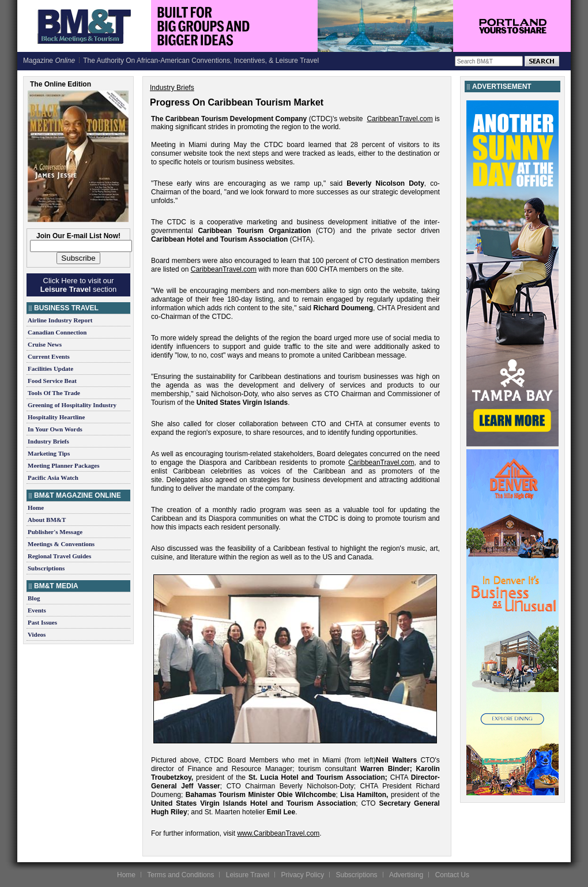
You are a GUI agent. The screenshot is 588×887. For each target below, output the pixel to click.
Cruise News (45, 344)
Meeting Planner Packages (63, 465)
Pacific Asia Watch (53, 478)
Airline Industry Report (60, 320)
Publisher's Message (55, 532)
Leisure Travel (248, 875)
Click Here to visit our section (78, 285)
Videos (37, 634)
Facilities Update (50, 369)
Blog (34, 598)
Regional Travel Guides (59, 556)
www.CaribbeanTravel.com (278, 833)
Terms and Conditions (180, 875)
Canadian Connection (57, 332)
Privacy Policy (302, 875)
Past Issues (42, 622)
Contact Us (452, 875)
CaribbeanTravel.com (399, 119)
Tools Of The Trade (54, 393)
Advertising (406, 875)
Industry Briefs (48, 441)
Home (36, 508)
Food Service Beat (52, 381)
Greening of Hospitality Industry (72, 405)
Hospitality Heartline (56, 417)
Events (37, 610)
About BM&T (47, 520)
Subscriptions (46, 568)
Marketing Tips (49, 453)
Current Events (49, 356)
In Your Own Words (55, 429)
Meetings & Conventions (61, 544)
